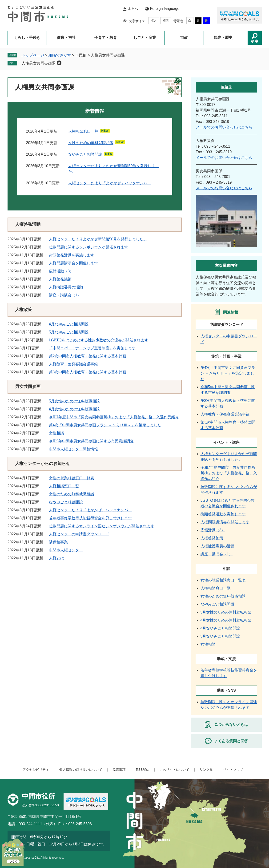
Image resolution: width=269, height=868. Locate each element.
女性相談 (56, 433)
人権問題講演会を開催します (73, 263)
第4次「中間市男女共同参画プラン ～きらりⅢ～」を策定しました (105, 425)
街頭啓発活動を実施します (72, 255)
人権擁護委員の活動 (66, 287)
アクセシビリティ (36, 770)
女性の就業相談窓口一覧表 (72, 478)
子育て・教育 (106, 38)
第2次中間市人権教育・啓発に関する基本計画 (88, 356)
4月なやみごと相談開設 (69, 324)
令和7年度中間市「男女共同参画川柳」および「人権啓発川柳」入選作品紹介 (114, 417)
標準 (166, 21)
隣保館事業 (58, 542)
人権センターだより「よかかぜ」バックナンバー (110, 183)
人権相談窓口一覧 (83, 131)
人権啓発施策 (60, 279)
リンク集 (206, 770)
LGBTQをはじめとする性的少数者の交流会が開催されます (99, 340)
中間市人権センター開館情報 (73, 449)
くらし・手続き (27, 38)
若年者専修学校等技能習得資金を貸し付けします (90, 518)
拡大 (154, 21)
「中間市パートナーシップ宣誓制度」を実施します (92, 348)
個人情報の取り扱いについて (81, 770)
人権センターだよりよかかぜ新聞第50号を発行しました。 (98, 239)
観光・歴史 (223, 38)
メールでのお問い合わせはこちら (224, 127)
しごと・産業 (145, 38)
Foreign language (165, 9)
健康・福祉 (66, 38)
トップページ (33, 55)
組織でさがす (60, 55)
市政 (184, 38)
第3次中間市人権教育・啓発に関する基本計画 (88, 372)
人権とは (56, 558)
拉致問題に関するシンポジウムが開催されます (88, 247)
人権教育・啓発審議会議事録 (73, 364)
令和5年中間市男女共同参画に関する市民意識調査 (91, 441)
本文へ (133, 9)
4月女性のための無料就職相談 (74, 409)
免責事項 (119, 770)
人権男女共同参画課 (39, 63)
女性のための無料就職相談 (91, 143)
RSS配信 (143, 770)
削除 (59, 63)
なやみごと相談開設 (85, 154)
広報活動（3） (61, 271)
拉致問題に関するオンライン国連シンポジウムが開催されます (102, 526)
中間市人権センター (66, 550)
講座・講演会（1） (65, 295)
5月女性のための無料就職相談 (74, 401)
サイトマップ (233, 770)
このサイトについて (174, 770)
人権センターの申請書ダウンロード (79, 534)
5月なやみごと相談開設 (69, 332)
